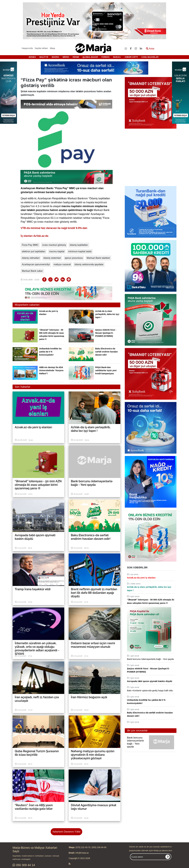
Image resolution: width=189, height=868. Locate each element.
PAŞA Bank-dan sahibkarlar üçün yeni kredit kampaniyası (106, 370)
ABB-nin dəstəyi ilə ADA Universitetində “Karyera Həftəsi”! (51, 370)
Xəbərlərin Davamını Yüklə (66, 832)
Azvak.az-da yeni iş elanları (141, 578)
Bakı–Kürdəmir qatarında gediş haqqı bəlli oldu (150, 690)
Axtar (150, 49)
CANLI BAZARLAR (150, 57)
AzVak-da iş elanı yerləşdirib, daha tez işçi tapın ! (107, 314)
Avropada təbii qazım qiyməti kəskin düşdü (150, 681)
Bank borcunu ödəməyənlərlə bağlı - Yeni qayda (150, 659)
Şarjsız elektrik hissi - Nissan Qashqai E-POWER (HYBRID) (106, 333)
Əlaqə (52, 48)
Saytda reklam (41, 48)
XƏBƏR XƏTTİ (131, 57)
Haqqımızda (27, 48)
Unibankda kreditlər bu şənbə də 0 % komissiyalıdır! (50, 352)
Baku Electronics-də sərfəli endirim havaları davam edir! (107, 352)
